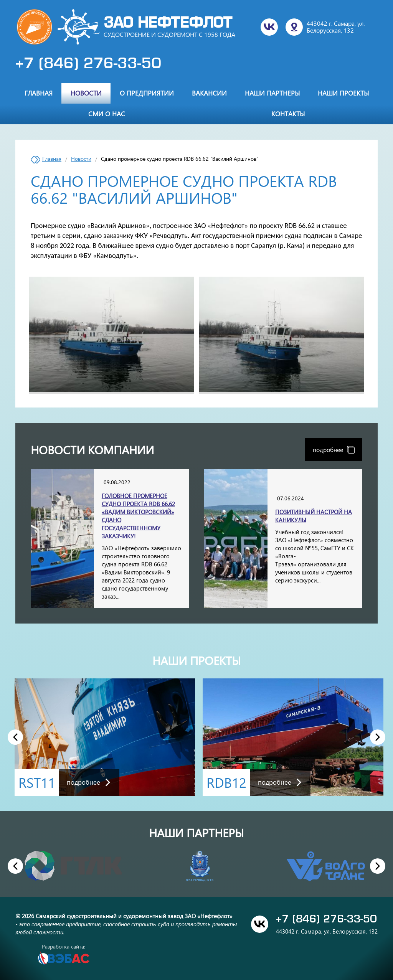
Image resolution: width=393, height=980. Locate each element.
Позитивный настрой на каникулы (314, 516)
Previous (15, 737)
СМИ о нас (107, 114)
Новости (86, 93)
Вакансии (209, 93)
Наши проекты (343, 93)
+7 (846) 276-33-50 (88, 64)
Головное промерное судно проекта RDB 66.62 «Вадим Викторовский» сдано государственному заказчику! (138, 516)
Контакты (288, 114)
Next (378, 737)
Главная (39, 93)
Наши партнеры (272, 93)
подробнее (334, 450)
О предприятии (147, 93)
